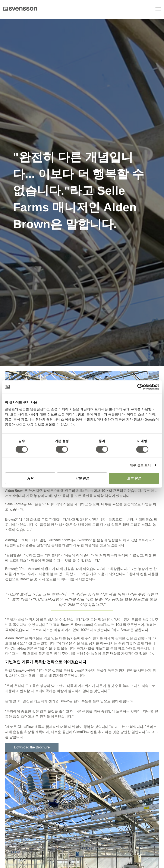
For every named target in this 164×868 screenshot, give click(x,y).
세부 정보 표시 (140, 465)
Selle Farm (84, 491)
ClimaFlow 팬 (104, 625)
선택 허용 (82, 478)
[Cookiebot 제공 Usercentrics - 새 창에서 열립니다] (140, 387)
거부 (30, 478)
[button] (139, 9)
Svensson (20, 9)
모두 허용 (134, 478)
